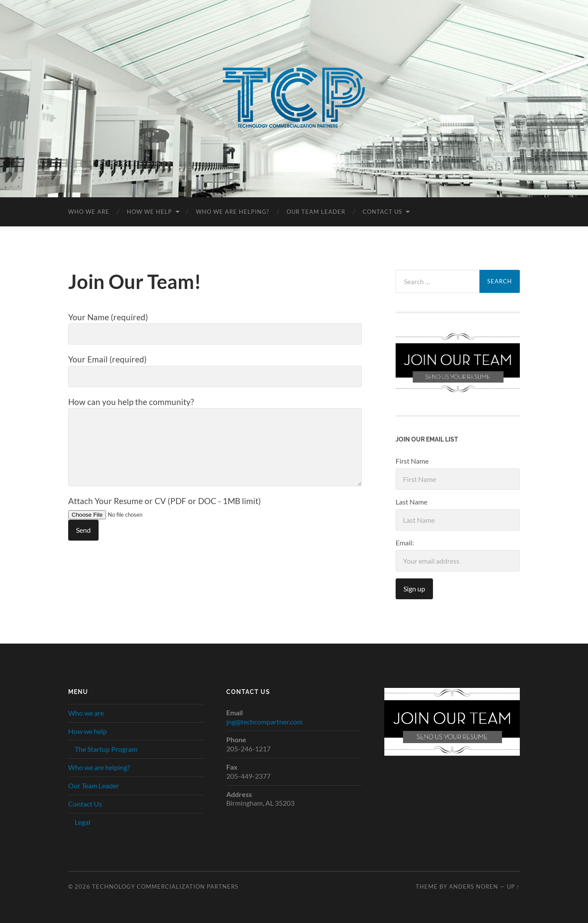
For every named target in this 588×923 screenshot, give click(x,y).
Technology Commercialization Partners (165, 886)
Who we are (89, 212)
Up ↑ (513, 886)
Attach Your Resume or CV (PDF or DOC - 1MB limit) (165, 518)
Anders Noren (474, 886)
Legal (83, 822)
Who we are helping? (233, 212)
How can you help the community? (215, 442)
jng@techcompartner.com (264, 722)
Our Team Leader (316, 212)
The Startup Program (106, 749)
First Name (412, 461)
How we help (149, 212)
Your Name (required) (215, 329)
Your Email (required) (215, 371)
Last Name (411, 502)
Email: (405, 543)
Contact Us (382, 212)
